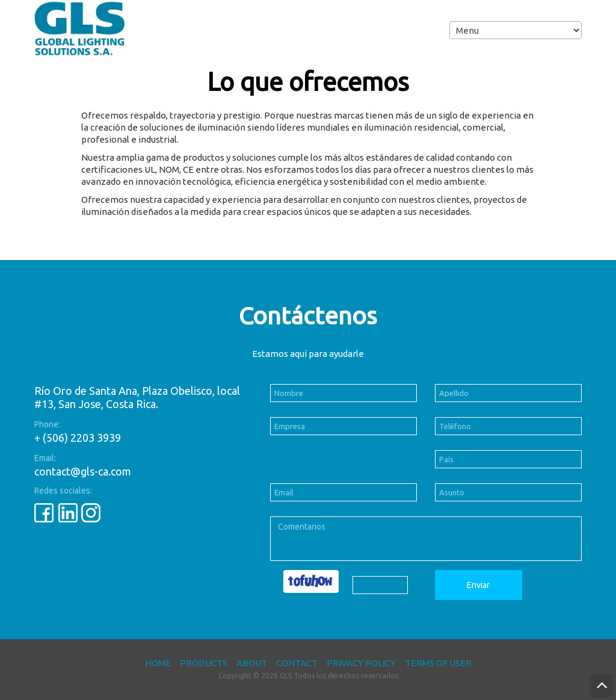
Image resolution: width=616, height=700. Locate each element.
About (252, 663)
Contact (297, 663)
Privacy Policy (361, 663)
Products (204, 663)
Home (158, 663)
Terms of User (438, 663)
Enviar (478, 585)
